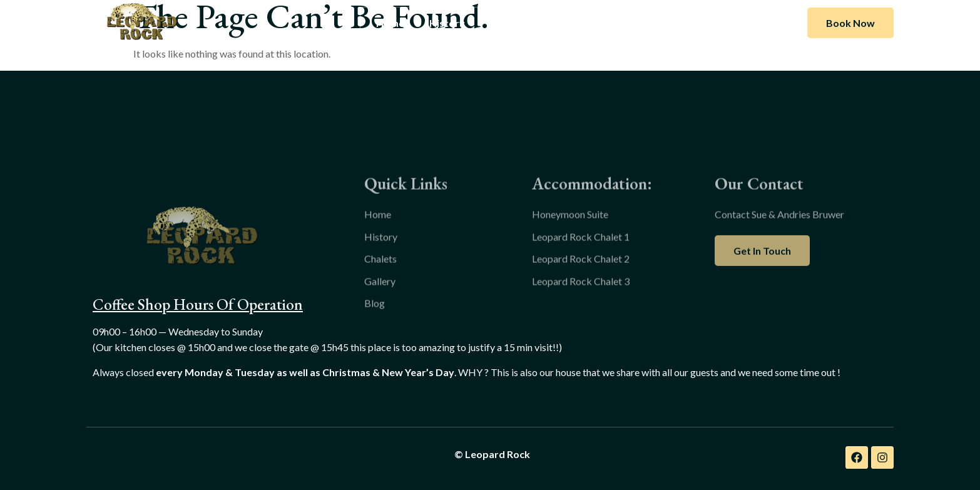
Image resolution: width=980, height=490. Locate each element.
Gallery (568, 23)
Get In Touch (762, 270)
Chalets (508, 23)
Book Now (850, 23)
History (447, 23)
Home (390, 23)
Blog (620, 23)
